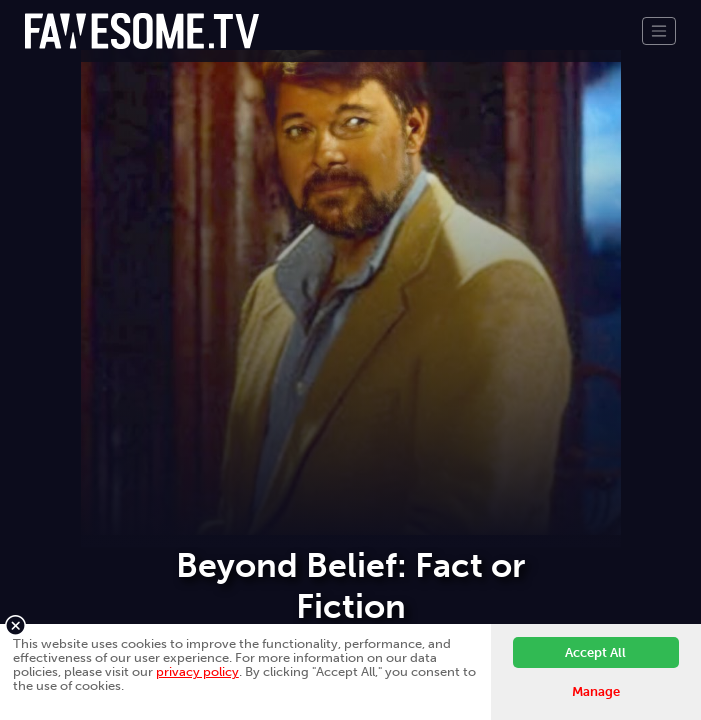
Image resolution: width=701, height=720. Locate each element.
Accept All (595, 652)
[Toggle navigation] (659, 31)
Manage (596, 691)
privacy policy (197, 671)
